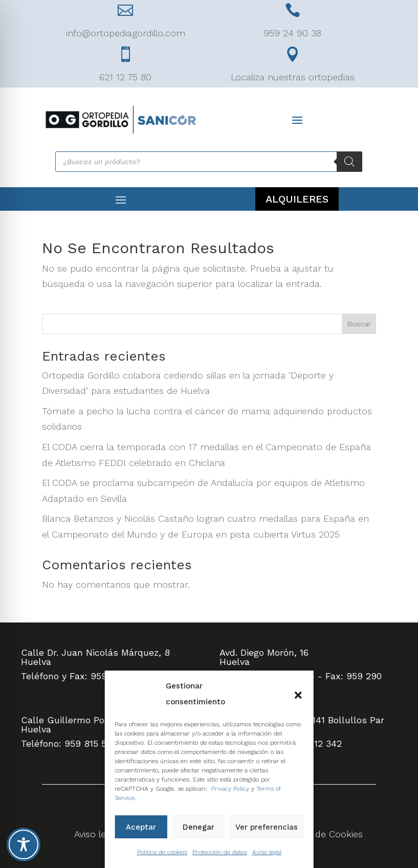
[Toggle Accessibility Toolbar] (24, 844)
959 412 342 (315, 743)
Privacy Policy (230, 789)
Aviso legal (267, 852)
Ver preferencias (267, 827)
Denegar (199, 827)
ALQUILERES (297, 199)
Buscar (359, 324)
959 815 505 (91, 743)
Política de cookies (162, 852)
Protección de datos (220, 852)
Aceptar (141, 827)
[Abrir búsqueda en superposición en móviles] (209, 162)
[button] (298, 694)
